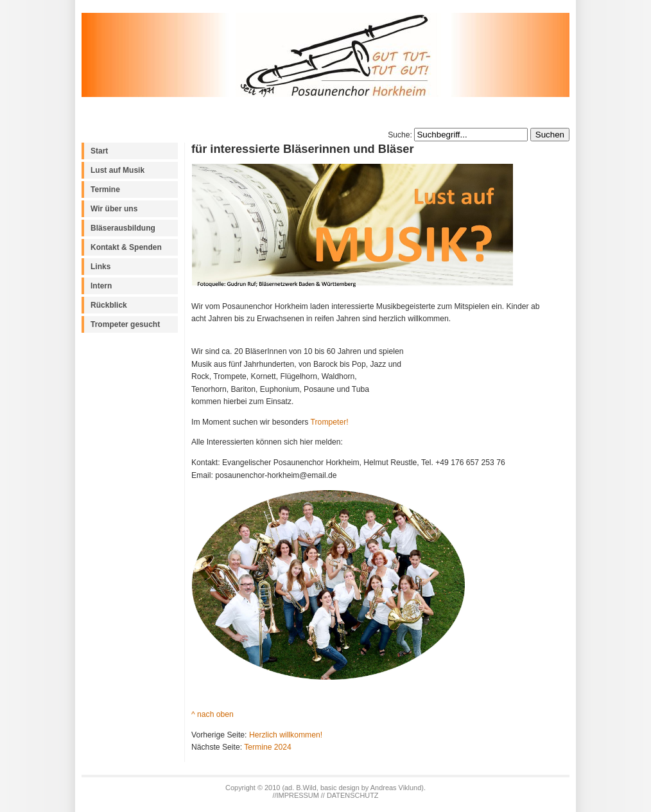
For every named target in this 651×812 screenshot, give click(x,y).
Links (100, 267)
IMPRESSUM (299, 795)
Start (99, 151)
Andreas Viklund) (397, 788)
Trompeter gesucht (125, 324)
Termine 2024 (268, 747)
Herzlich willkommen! (286, 735)
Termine (105, 190)
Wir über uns (114, 209)
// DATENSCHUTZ (350, 795)
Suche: (401, 135)
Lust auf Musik (117, 170)
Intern (101, 286)
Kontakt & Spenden (126, 247)
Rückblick (109, 305)
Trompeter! (330, 422)
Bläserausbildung (123, 228)
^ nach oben (213, 714)
